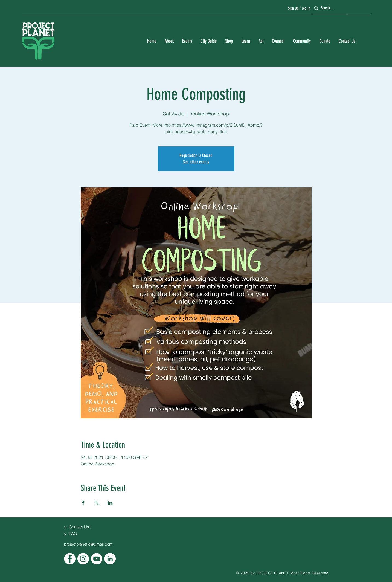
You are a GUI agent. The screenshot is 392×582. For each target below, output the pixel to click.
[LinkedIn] (110, 559)
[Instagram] (83, 559)
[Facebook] (70, 559)
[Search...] (328, 8)
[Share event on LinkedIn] (110, 503)
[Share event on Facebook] (83, 503)
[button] (169, 41)
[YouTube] (97, 559)
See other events (196, 162)
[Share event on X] (97, 503)
